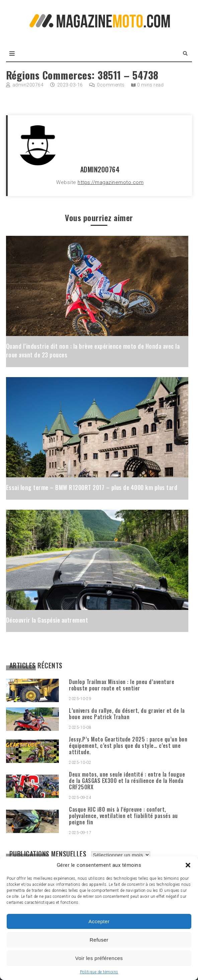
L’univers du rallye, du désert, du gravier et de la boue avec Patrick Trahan (127, 714)
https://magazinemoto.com (111, 182)
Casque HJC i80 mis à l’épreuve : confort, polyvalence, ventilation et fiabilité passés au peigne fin (123, 816)
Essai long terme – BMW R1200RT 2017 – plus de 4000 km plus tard (92, 487)
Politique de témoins (99, 972)
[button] (188, 865)
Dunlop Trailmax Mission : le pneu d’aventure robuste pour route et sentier (122, 685)
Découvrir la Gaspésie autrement (47, 620)
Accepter (99, 921)
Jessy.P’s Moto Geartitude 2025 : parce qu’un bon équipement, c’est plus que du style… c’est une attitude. (128, 746)
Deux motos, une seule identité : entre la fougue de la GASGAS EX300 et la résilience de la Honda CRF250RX (127, 781)
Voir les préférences (99, 958)
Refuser (99, 940)
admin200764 (28, 85)
